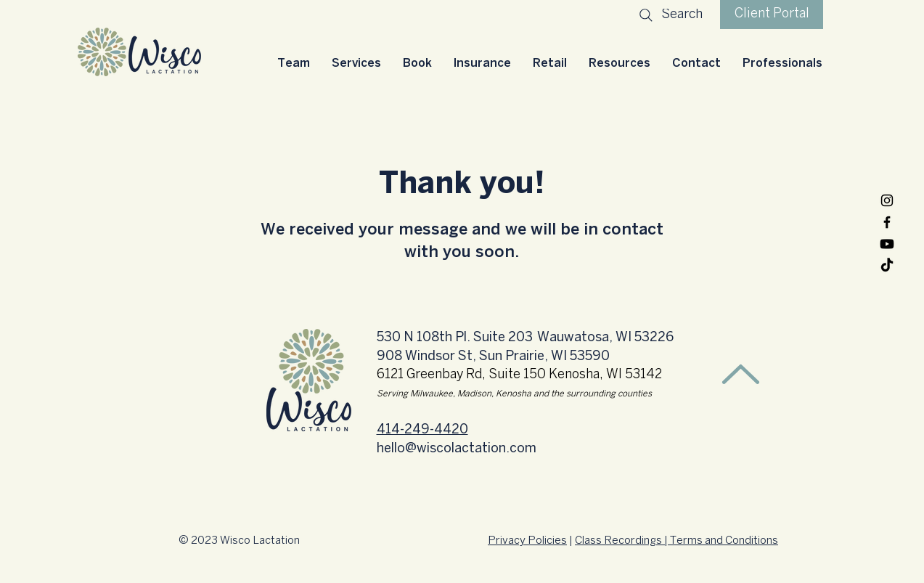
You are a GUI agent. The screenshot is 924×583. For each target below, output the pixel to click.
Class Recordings (618, 541)
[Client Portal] (772, 15)
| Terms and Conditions (720, 541)
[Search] (670, 15)
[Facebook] (887, 222)
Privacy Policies (527, 541)
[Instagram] (887, 200)
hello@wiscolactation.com (457, 449)
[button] (356, 64)
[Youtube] (887, 244)
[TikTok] (887, 266)
